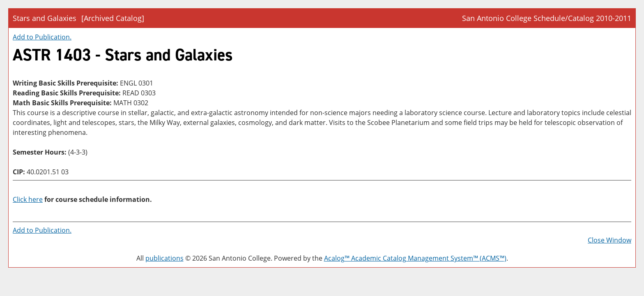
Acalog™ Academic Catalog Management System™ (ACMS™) (415, 258)
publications (164, 258)
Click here (28, 199)
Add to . (42, 37)
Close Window (609, 240)
